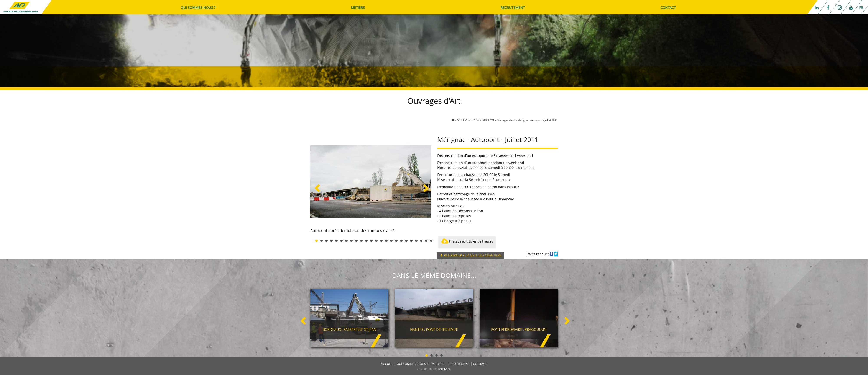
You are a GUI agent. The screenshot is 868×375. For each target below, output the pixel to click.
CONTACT (668, 8)
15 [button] (386, 240)
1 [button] (316, 240)
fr (861, 8)
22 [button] (421, 240)
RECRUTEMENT (513, 8)
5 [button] (336, 240)
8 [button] (351, 240)
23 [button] (426, 240)
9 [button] (356, 240)
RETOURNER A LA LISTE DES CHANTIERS (471, 255)
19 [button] (406, 240)
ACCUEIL (387, 364)
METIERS (358, 8)
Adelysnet (445, 369)
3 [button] (326, 240)
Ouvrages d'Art (506, 120)
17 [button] (396, 240)
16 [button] (391, 240)
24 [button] (431, 240)
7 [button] (346, 240)
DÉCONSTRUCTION (482, 120)
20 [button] (411, 240)
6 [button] (341, 240)
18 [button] (401, 240)
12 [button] (371, 240)
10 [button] (361, 240)
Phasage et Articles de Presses (467, 242)
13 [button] (376, 240)
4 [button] (331, 240)
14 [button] (381, 240)
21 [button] (416, 240)
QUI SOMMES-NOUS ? (198, 8)
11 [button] (366, 240)
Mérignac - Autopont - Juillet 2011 (538, 120)
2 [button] (321, 240)
